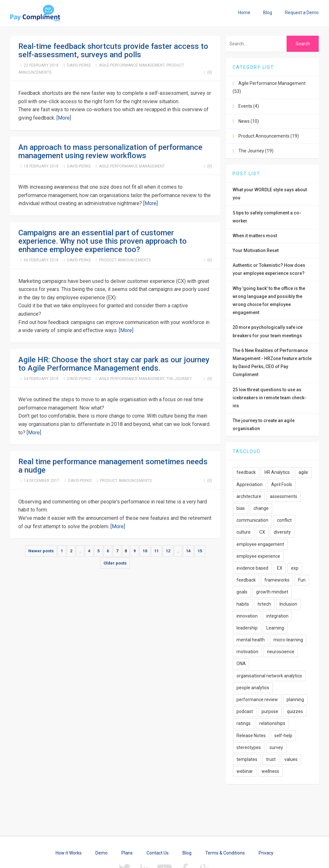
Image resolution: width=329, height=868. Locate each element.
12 (168, 551)
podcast (245, 711)
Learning (275, 628)
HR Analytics (277, 472)
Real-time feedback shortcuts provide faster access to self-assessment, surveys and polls (113, 50)
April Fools (282, 484)
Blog (268, 13)
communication (252, 520)
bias (241, 508)
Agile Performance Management (132, 65)
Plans (127, 853)
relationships (272, 723)
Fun (302, 580)
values (291, 759)
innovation (247, 616)
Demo (102, 853)
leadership (247, 628)
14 (188, 551)
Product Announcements (125, 260)
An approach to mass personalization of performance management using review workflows (110, 151)
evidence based (252, 568)
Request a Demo (302, 13)
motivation (247, 652)
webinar (245, 771)
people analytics (253, 688)
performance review (257, 700)
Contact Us (158, 853)
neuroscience (281, 652)
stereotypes (249, 747)
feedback (246, 472)
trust (271, 759)
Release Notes (251, 736)
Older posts (115, 563)
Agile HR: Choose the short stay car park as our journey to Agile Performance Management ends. (114, 364)
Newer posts (41, 551)
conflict (284, 520)
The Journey (179, 379)
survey (276, 747)
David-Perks (79, 65)
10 (145, 551)
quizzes (295, 711)
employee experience (258, 556)
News (249, 121)
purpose (270, 711)
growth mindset (272, 592)
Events (249, 106)
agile (303, 472)
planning (295, 700)
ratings (244, 723)
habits (243, 604)
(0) (207, 72)
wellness (270, 771)
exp (295, 568)
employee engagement (260, 544)
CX (262, 532)
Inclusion (288, 604)
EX (280, 568)
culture (244, 532)
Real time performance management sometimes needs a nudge (113, 466)
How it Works (69, 853)
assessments (284, 496)
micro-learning (288, 640)
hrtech (264, 604)
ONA (241, 664)
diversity (282, 532)
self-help (283, 736)
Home (244, 13)
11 (156, 551)
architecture (249, 496)
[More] (64, 118)
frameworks (277, 580)
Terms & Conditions (225, 853)
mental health (251, 640)
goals (242, 592)
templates (247, 759)
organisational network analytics (269, 676)
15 (200, 551)
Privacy (266, 853)
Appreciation (249, 484)
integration (277, 616)
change (261, 508)
